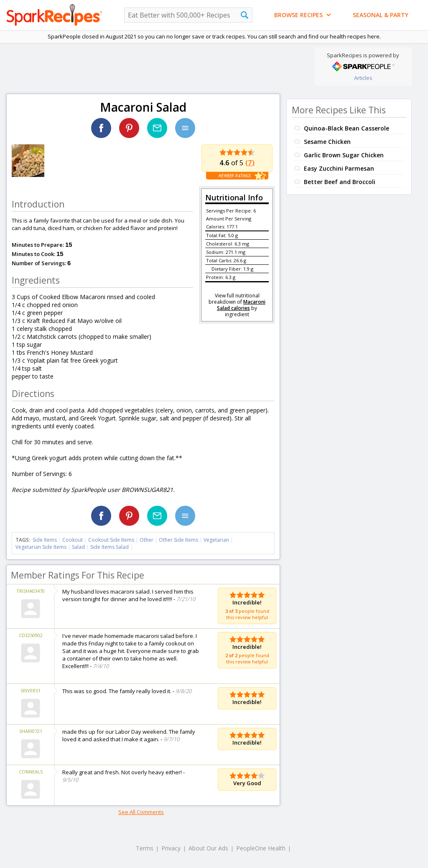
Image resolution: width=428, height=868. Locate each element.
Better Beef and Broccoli (340, 182)
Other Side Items (178, 540)
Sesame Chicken (327, 142)
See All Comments (141, 812)
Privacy (171, 848)
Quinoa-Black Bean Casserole (346, 128)
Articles (363, 78)
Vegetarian (216, 540)
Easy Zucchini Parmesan (339, 168)
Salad (78, 547)
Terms (145, 848)
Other (146, 540)
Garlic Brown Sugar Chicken (344, 155)
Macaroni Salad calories (241, 305)
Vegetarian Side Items (41, 547)
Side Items (45, 540)
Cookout (73, 540)
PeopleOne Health (261, 848)
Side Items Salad (110, 547)
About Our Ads (208, 848)
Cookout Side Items (111, 540)
